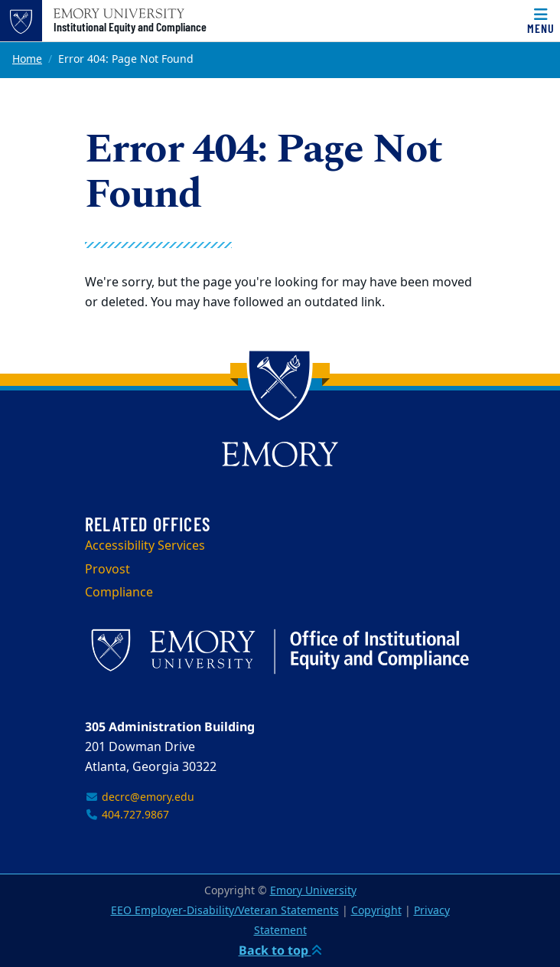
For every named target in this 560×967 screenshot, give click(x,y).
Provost (107, 570)
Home (27, 59)
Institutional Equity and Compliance (130, 27)
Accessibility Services (145, 546)
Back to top (280, 950)
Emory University (313, 891)
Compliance (119, 593)
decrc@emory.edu (140, 797)
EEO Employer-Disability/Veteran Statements (225, 911)
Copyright (376, 911)
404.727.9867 (127, 815)
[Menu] (541, 21)
